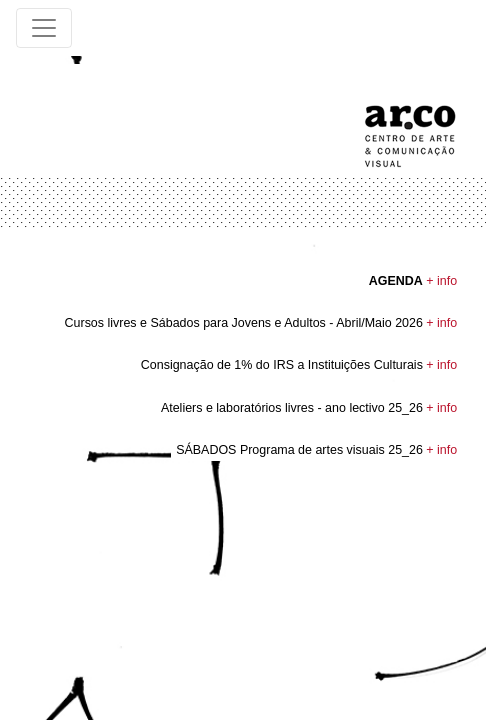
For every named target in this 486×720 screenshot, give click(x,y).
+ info (441, 281)
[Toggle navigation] (44, 28)
